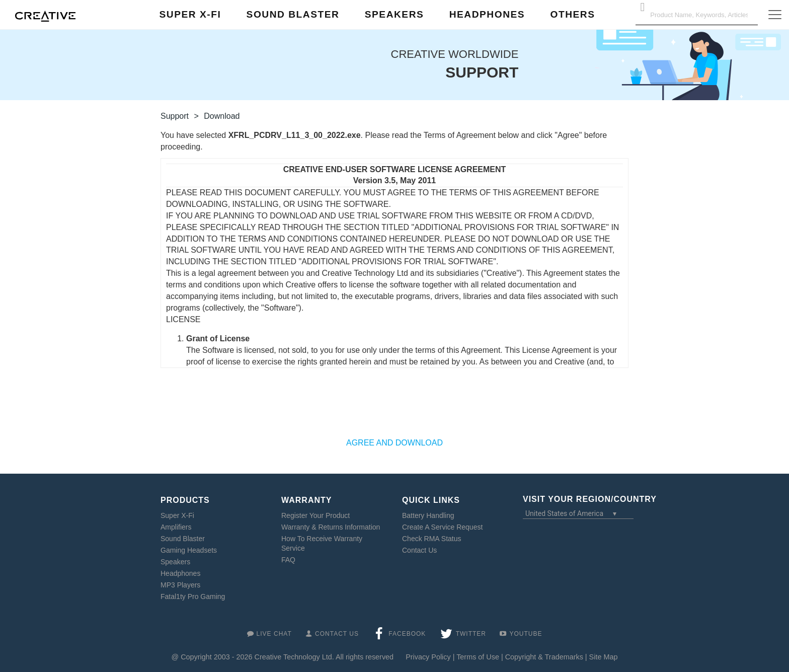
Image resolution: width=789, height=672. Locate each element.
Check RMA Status (432, 539)
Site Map (604, 657)
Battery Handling (428, 515)
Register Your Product (315, 515)
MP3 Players (180, 585)
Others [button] (572, 14)
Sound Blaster (183, 539)
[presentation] (395, 408)
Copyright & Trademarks (544, 657)
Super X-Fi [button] (190, 14)
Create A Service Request (442, 527)
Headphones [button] (487, 14)
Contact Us (419, 550)
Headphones (180, 573)
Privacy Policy (428, 657)
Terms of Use (478, 657)
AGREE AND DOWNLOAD (395, 443)
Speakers (175, 562)
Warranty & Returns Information (331, 527)
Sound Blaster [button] (293, 14)
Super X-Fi (177, 515)
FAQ (288, 560)
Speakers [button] (395, 14)
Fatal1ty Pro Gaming (193, 596)
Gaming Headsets (189, 550)
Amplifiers (176, 527)
